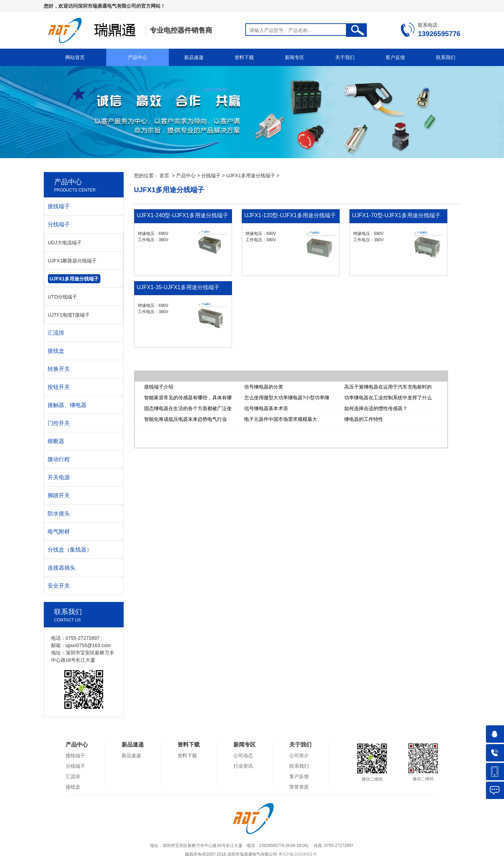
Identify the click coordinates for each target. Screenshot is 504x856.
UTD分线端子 (63, 297)
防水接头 (59, 513)
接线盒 (56, 351)
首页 (164, 176)
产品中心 (138, 57)
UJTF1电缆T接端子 (69, 315)
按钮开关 (59, 387)
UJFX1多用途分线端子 (251, 176)
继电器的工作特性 (364, 419)
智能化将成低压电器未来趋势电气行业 (185, 419)
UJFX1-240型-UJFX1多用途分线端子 (183, 215)
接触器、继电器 (67, 405)
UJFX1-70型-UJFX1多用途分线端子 (396, 215)
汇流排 (56, 333)
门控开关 (59, 423)
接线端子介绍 (159, 387)
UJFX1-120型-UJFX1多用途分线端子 (290, 215)
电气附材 (59, 532)
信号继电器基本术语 (266, 408)
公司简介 (299, 756)
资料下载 (244, 57)
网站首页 (75, 57)
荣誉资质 (299, 787)
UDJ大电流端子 (65, 243)
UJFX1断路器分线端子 (72, 261)
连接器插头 (61, 568)
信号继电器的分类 (264, 387)
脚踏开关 (59, 495)
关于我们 (345, 57)
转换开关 (59, 369)
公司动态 (243, 756)
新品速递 (194, 57)
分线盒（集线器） (70, 550)
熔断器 (56, 441)
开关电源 (59, 477)
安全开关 (59, 586)
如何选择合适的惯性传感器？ (376, 408)
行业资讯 (243, 766)
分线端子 (211, 176)
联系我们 (446, 57)
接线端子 (59, 206)
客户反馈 (395, 57)
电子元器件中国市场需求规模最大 (281, 419)
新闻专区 (295, 57)
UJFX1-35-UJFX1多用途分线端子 (178, 287)
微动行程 (59, 459)
